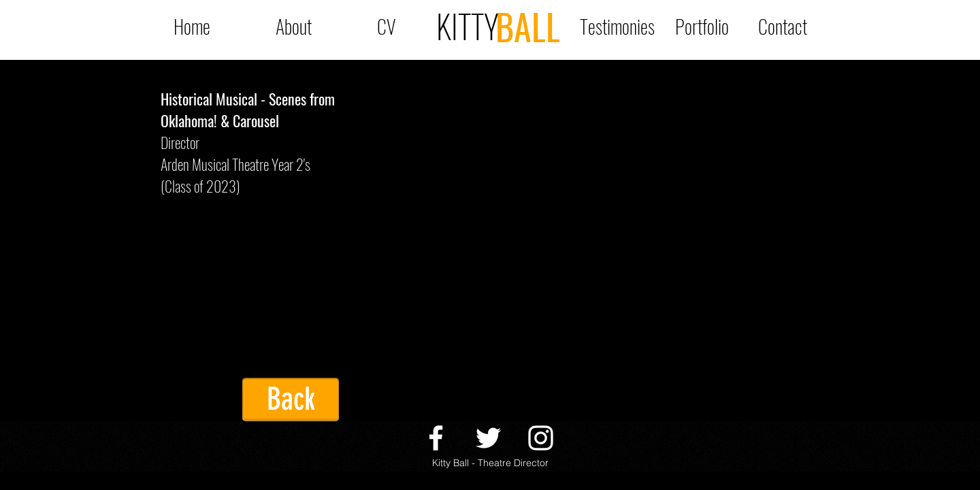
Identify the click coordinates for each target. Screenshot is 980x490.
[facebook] (436, 438)
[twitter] (488, 438)
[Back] (291, 399)
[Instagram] (541, 438)
